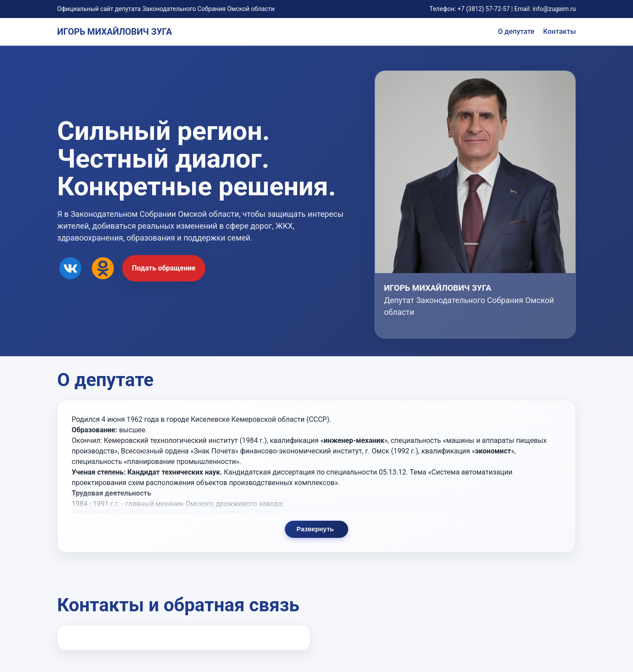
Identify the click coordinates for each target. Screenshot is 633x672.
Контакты (560, 31)
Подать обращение (164, 268)
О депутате (516, 31)
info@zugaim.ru (554, 9)
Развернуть (315, 540)
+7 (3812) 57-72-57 (484, 9)
